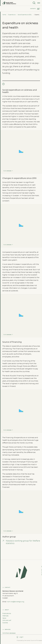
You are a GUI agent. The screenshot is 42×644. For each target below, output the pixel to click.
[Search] (34, 3)
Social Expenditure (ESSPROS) (25, 15)
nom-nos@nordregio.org (16, 602)
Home (4, 15)
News (4, 618)
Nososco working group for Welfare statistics (23, 542)
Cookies (5, 623)
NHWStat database (9, 633)
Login (21, 637)
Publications (7, 614)
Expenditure (12, 15)
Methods (5, 616)
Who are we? (7, 620)
